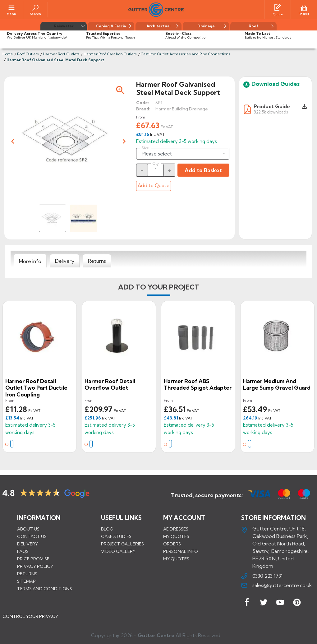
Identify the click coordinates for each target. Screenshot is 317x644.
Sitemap (26, 581)
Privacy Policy (35, 566)
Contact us (32, 536)
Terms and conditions (45, 589)
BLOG (107, 529)
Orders (172, 544)
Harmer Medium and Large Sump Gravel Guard (277, 385)
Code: (143, 103)
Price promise (33, 559)
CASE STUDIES (116, 536)
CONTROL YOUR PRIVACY (30, 616)
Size (146, 148)
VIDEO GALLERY (118, 551)
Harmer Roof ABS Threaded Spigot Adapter (198, 385)
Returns (27, 574)
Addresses (176, 529)
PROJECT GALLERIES (122, 544)
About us (28, 529)
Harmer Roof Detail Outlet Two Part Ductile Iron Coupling (36, 388)
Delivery (28, 544)
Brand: (143, 109)
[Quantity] (156, 170)
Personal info (181, 551)
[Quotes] (278, 7)
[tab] (30, 261)
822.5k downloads (271, 112)
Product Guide (272, 106)
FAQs (23, 551)
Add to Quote (154, 185)
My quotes (176, 536)
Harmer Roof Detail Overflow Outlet (110, 385)
